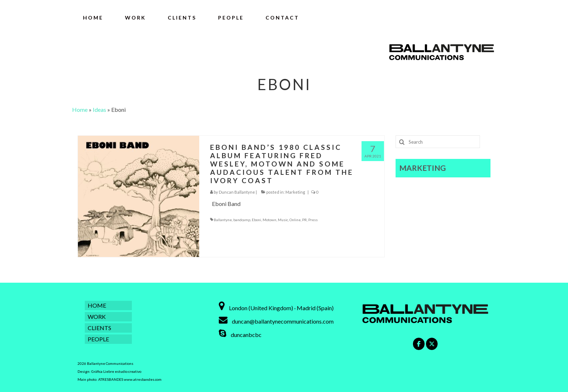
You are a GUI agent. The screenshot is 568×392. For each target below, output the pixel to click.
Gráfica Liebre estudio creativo (116, 371)
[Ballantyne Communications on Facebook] (419, 344)
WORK (135, 18)
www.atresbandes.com (143, 379)
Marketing (295, 192)
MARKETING (423, 168)
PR (304, 220)
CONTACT (282, 18)
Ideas (99, 109)
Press (313, 220)
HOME (93, 18)
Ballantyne (223, 220)
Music (283, 220)
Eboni (256, 220)
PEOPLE (231, 18)
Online (295, 220)
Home (80, 109)
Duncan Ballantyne (237, 192)
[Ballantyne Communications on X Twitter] (432, 344)
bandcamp (242, 220)
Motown (270, 220)
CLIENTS (182, 18)
